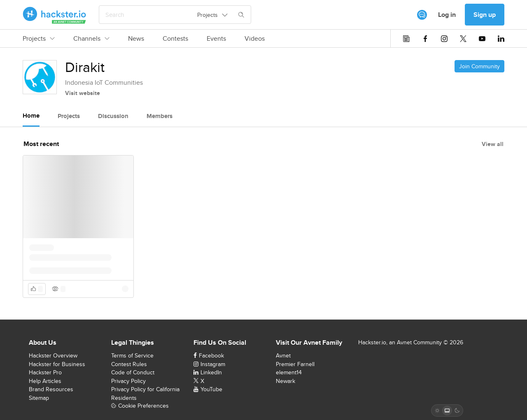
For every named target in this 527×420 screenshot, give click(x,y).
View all (493, 144)
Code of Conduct (133, 372)
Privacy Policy (128, 381)
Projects (39, 39)
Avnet (283, 355)
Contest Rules (129, 364)
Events (216, 39)
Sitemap (39, 398)
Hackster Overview (53, 355)
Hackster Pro (45, 372)
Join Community (479, 66)
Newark (286, 381)
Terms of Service (132, 355)
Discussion (113, 116)
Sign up (485, 15)
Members (160, 116)
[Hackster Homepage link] (55, 15)
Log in (447, 15)
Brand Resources (51, 389)
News (136, 39)
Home (31, 116)
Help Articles (45, 381)
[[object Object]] (422, 15)
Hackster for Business (57, 364)
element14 (289, 372)
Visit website (83, 93)
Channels (91, 39)
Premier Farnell (295, 364)
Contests (175, 39)
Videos (255, 39)
